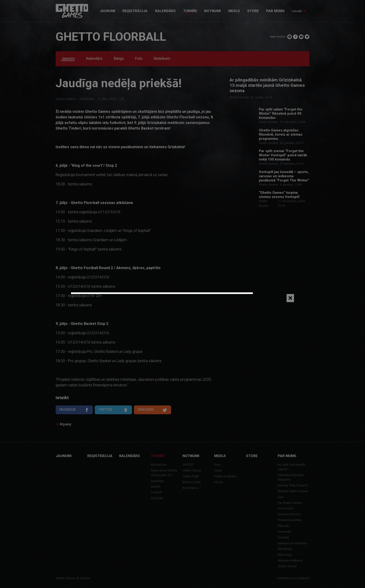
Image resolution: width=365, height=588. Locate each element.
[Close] (290, 298)
